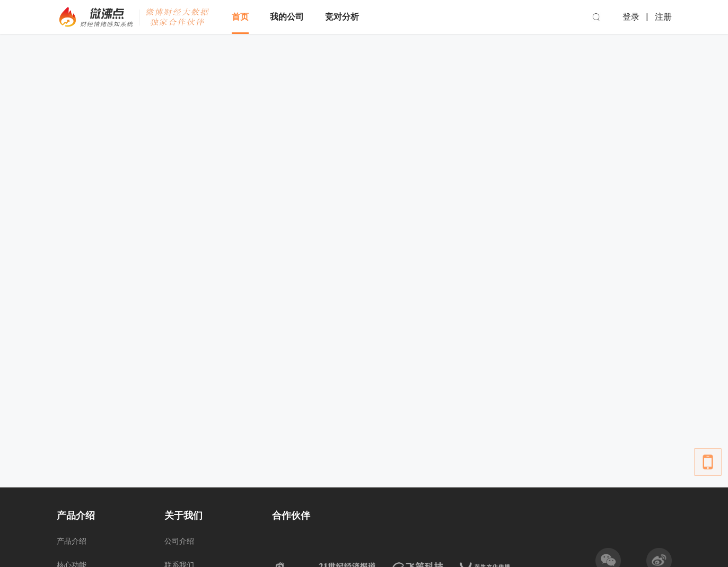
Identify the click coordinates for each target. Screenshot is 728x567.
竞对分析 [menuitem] (342, 17)
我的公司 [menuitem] (287, 17)
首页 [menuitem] (240, 17)
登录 (631, 17)
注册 (663, 17)
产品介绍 (72, 541)
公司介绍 (179, 541)
